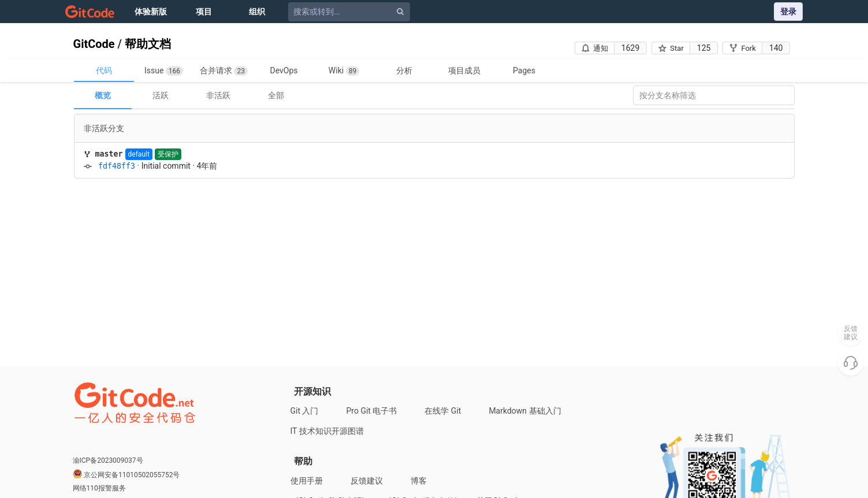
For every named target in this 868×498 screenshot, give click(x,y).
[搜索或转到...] (351, 12)
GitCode (94, 44)
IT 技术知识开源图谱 (327, 431)
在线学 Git (443, 411)
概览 (103, 95)
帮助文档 (148, 44)
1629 (630, 48)
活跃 (161, 95)
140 (776, 48)
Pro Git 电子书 (372, 411)
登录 (788, 12)
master (109, 154)
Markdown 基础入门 (525, 411)
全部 (276, 95)
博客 (419, 481)
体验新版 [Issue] (151, 12)
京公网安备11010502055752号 (132, 475)
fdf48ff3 (117, 166)
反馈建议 (367, 481)
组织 (257, 12)
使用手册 (307, 481)
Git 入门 (305, 411)
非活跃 (218, 95)
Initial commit (166, 166)
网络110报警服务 (99, 488)
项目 (204, 12)
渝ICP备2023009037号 (108, 460)
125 (704, 48)
